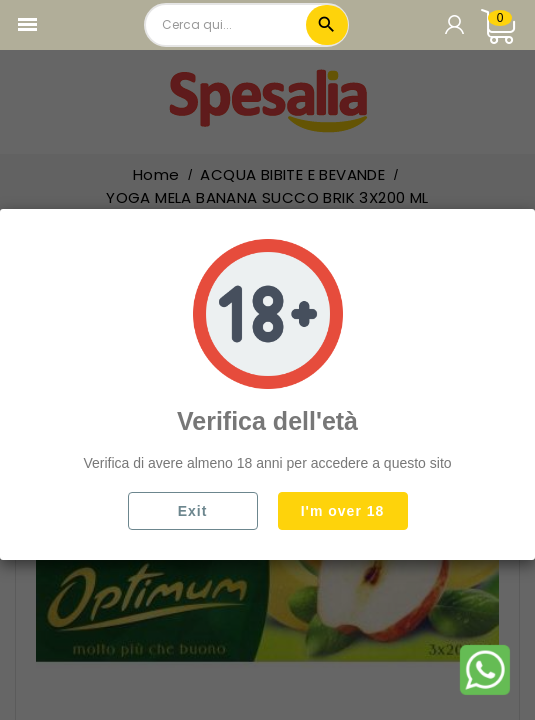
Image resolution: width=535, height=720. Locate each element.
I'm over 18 (343, 511)
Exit (193, 511)
